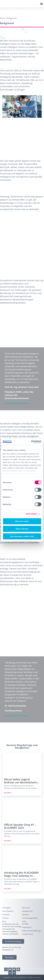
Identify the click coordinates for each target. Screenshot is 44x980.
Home (2, 18)
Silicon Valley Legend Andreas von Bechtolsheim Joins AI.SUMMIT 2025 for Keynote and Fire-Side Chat (21, 781)
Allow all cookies (22, 521)
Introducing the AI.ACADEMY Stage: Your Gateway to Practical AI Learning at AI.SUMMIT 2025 (21, 874)
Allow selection (22, 529)
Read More (8, 793)
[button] (41, 4)
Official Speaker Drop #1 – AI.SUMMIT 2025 (20, 826)
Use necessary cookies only (22, 536)
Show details (31, 514)
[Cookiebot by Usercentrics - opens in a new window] (31, 442)
